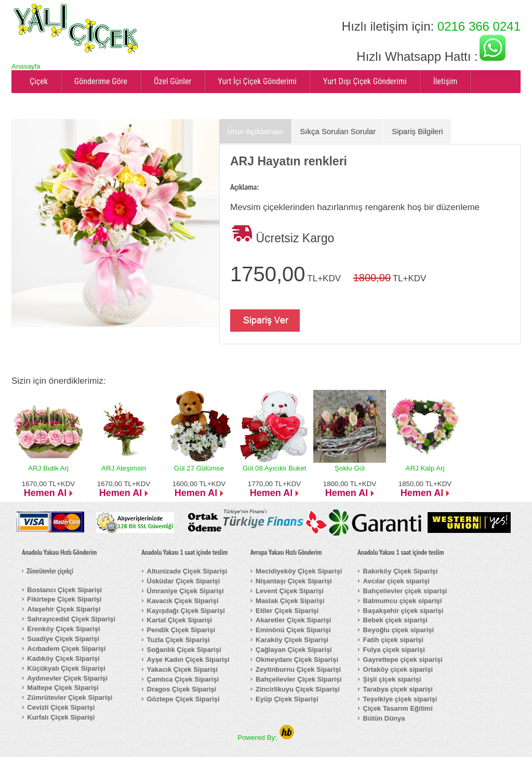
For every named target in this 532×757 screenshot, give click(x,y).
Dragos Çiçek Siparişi (182, 689)
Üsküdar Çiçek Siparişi (184, 581)
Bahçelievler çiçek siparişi (405, 591)
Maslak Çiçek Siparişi (290, 601)
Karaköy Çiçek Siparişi (292, 640)
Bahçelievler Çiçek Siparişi (298, 679)
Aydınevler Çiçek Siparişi (67, 678)
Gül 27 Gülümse (199, 468)
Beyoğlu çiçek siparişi (399, 630)
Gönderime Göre (101, 81)
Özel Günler (172, 81)
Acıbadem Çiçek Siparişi (66, 649)
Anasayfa (26, 66)
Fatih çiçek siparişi (393, 640)
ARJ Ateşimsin (124, 468)
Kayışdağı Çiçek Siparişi (186, 611)
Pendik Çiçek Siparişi (181, 630)
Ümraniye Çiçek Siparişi (185, 591)
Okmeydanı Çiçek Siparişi (297, 660)
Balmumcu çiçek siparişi (403, 601)
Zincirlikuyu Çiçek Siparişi (298, 689)
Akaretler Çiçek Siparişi (293, 620)
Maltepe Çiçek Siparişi (63, 688)
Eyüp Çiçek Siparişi (287, 699)
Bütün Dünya (384, 718)
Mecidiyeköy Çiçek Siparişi (299, 571)
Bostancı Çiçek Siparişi (64, 590)
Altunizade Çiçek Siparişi (187, 571)
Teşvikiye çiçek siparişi (400, 699)
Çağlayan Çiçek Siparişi (294, 650)
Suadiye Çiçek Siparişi (63, 639)
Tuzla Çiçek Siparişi (178, 640)
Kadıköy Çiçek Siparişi (63, 658)
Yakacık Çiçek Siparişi (183, 669)
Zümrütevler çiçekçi (50, 571)
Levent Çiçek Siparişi (290, 591)
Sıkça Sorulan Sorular (338, 131)
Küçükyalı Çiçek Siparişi (66, 668)
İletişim (445, 81)
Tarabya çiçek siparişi (398, 689)
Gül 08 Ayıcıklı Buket (275, 468)
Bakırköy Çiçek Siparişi (401, 571)
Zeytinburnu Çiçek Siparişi (298, 669)
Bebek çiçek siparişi (395, 620)
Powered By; (266, 738)
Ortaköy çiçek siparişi (398, 669)
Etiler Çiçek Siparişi (287, 611)
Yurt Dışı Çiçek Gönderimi (365, 81)
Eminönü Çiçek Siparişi (293, 630)
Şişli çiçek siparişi (392, 679)
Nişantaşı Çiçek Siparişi (294, 581)
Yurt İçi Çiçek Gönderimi (257, 81)
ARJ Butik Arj (48, 468)
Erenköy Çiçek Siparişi (63, 629)
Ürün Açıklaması (255, 131)
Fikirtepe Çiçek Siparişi (64, 599)
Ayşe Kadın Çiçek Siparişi (188, 660)
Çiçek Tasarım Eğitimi (398, 708)
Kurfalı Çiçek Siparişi (61, 717)
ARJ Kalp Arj (425, 468)
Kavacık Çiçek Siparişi (183, 601)
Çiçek (39, 81)
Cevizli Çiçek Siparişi (61, 707)
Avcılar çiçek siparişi (396, 581)
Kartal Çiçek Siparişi (180, 620)
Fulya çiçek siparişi (394, 650)
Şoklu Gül (350, 468)
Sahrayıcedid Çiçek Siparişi (71, 619)
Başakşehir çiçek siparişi (403, 611)
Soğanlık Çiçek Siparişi (184, 650)
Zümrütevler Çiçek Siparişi (70, 697)
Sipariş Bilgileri (417, 131)
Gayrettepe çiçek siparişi (403, 660)
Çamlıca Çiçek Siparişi (183, 679)
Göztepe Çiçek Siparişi (183, 699)
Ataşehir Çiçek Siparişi (64, 609)
